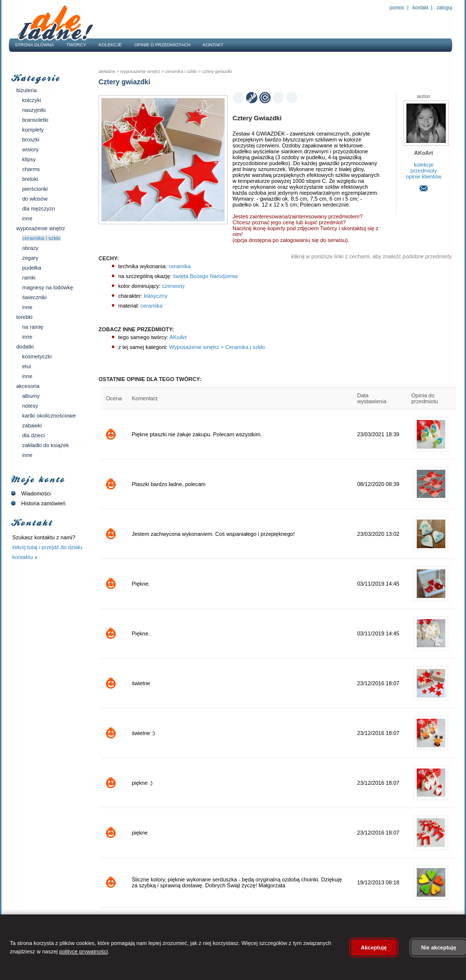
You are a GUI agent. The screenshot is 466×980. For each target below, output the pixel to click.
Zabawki (32, 425)
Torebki (24, 317)
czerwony (173, 286)
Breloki (30, 179)
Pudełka (32, 268)
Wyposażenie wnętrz (41, 228)
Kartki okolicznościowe (49, 416)
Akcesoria (28, 386)
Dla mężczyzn (39, 209)
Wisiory (31, 149)
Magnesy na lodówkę (48, 287)
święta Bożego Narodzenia (205, 276)
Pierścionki (35, 189)
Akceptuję (374, 947)
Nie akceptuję (439, 947)
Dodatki (25, 347)
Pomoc (397, 8)
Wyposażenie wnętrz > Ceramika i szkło (216, 347)
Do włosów (35, 199)
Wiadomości (30, 493)
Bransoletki (35, 120)
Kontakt (421, 8)
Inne (27, 218)
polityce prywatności (83, 951)
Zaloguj (444, 8)
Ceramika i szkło (41, 238)
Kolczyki (32, 100)
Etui (27, 366)
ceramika (180, 266)
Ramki (29, 278)
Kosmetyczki (37, 356)
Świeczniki (34, 297)
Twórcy (76, 45)
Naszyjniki (34, 110)
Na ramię (33, 327)
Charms (31, 169)
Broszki (31, 140)
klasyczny (156, 296)
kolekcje (424, 165)
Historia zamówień (37, 503)
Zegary (30, 258)
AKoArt (178, 337)
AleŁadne (107, 71)
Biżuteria (27, 90)
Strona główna (34, 45)
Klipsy (29, 159)
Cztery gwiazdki (216, 71)
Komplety (33, 130)
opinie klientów (424, 176)
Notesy (30, 406)
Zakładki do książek (46, 445)
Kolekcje (110, 45)
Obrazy (30, 248)
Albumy (31, 396)
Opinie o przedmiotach (163, 45)
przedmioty (424, 171)
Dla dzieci (33, 435)
